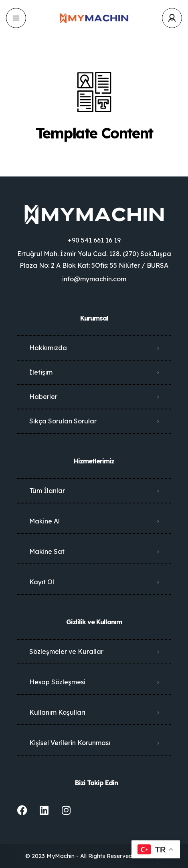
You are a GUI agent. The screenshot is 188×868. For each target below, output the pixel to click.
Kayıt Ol (42, 582)
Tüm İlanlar (47, 491)
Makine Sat (47, 551)
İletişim (41, 372)
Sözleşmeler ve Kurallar (66, 652)
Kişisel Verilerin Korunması (70, 743)
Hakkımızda (48, 348)
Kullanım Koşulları (57, 712)
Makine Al (44, 521)
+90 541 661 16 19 (94, 240)
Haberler (43, 397)
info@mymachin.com (94, 279)
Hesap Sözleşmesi (57, 682)
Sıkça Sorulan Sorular (63, 421)
